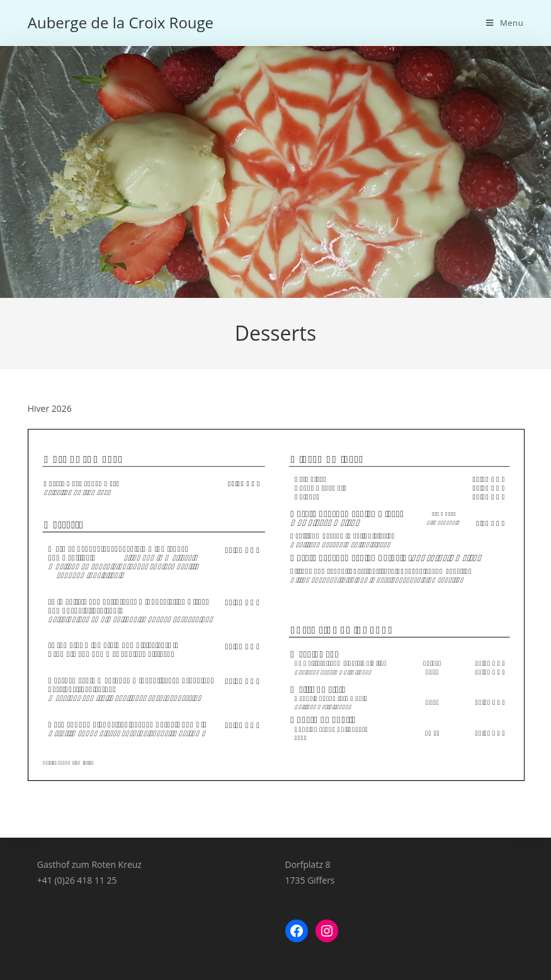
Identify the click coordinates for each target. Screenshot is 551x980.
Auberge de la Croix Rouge (121, 22)
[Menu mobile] (505, 23)
